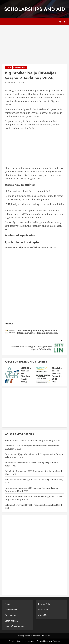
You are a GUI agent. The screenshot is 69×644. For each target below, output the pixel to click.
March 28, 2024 (11, 83)
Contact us (43, 610)
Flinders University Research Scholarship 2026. (27, 440)
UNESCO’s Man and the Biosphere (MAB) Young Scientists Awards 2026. (26, 379)
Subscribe (65, 22)
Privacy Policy (45, 604)
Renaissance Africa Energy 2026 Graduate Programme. (31, 480)
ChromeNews (42, 641)
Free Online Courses (14, 626)
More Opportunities (20, 67)
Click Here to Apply (22, 242)
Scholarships (11, 610)
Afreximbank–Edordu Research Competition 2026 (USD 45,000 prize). (59, 378)
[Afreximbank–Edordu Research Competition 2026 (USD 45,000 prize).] (43, 375)
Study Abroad (11, 621)
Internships (10, 615)
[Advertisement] (34, 46)
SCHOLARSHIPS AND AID (34, 9)
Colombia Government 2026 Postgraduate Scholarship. (30, 505)
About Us (42, 615)
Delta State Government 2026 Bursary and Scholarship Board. (34, 471)
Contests (8, 67)
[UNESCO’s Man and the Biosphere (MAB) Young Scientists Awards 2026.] (12, 375)
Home (8, 604)
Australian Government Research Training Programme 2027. (33, 463)
